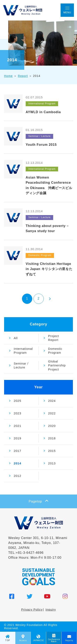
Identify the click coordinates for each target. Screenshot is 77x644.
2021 (18, 426)
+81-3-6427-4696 (30, 553)
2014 (18, 463)
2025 (18, 401)
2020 (52, 426)
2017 (18, 451)
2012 (18, 476)
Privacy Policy (32, 609)
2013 (52, 463)
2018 (52, 438)
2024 (52, 401)
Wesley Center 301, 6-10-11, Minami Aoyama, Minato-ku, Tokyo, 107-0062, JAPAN (38, 543)
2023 (18, 413)
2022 (52, 413)
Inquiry (51, 609)
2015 (52, 451)
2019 (18, 438)
